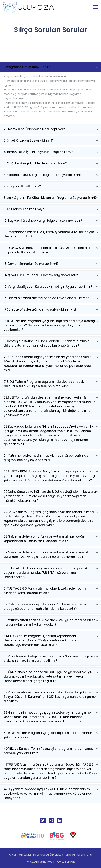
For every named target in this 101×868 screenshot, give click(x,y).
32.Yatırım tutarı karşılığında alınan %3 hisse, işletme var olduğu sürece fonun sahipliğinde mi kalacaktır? (46, 607)
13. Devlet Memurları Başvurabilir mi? (31, 264)
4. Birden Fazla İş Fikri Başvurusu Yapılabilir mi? (38, 152)
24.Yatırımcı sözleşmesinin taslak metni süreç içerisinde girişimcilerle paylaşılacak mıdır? (46, 458)
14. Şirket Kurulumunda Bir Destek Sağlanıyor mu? (41, 275)
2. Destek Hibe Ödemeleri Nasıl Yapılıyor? (34, 129)
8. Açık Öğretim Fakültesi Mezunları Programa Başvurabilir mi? (50, 198)
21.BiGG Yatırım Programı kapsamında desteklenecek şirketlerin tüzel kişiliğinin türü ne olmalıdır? (44, 384)
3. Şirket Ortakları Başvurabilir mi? (29, 140)
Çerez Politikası (66, 862)
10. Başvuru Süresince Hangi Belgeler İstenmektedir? (43, 221)
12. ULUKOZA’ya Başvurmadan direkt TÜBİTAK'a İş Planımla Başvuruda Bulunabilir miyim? (47, 250)
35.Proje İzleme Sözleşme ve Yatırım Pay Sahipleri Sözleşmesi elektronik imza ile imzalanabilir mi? (50, 658)
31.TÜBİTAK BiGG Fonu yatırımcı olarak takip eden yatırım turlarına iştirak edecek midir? (46, 591)
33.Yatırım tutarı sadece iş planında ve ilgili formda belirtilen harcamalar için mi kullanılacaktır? (50, 622)
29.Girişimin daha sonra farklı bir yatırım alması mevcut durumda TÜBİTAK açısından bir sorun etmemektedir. (46, 555)
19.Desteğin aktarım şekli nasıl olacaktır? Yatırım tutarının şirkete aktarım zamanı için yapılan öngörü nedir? (47, 343)
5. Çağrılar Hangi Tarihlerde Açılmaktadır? (35, 163)
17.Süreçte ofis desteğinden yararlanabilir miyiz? (40, 309)
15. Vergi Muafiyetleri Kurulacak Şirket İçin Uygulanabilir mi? (48, 287)
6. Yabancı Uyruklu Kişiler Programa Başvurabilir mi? (43, 175)
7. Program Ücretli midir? (22, 186)
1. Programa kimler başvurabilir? (27, 67)
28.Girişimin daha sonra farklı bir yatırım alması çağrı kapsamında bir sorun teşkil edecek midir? (44, 539)
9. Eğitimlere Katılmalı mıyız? (25, 209)
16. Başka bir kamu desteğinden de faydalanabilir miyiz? (46, 298)
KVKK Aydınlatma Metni (40, 862)
